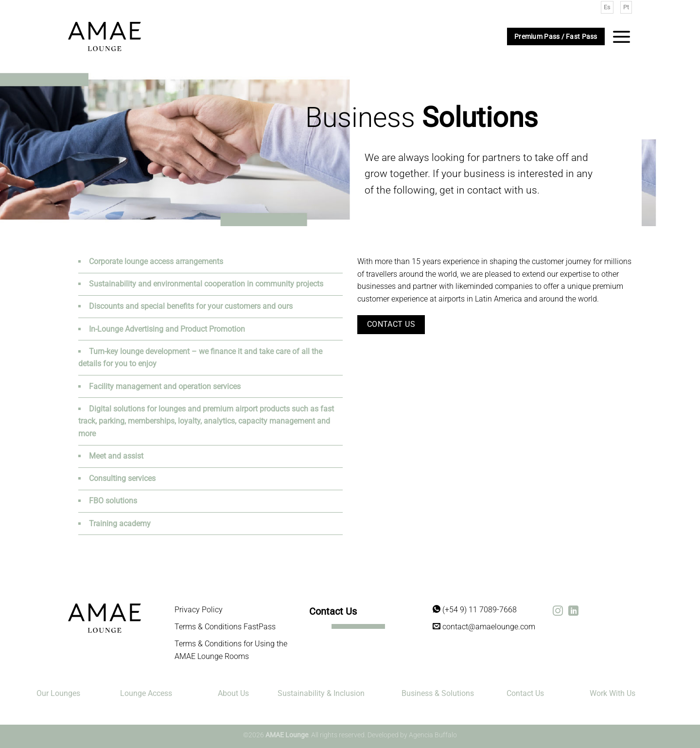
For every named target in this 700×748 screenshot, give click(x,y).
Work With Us (612, 693)
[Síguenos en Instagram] (558, 612)
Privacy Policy (199, 610)
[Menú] (622, 36)
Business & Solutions (438, 693)
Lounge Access (146, 693)
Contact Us (525, 693)
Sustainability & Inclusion (321, 693)
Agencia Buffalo (433, 735)
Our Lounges (58, 693)
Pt (626, 7)
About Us (233, 693)
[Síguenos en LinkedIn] (573, 612)
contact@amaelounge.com (484, 627)
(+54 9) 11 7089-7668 (475, 610)
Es (607, 7)
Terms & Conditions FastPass (225, 627)
